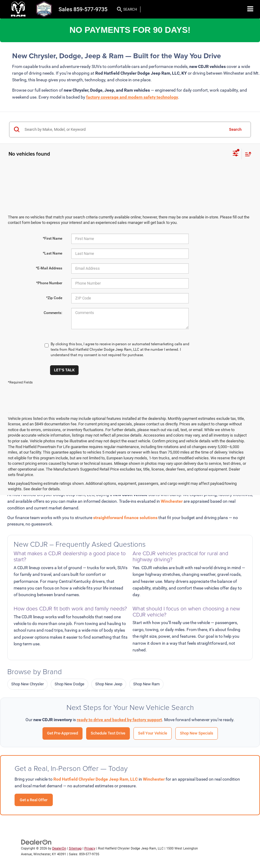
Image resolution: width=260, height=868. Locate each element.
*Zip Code (54, 298)
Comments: (53, 313)
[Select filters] (236, 154)
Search (235, 129)
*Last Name (52, 253)
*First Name (52, 238)
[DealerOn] (36, 842)
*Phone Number (49, 283)
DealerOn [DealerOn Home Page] (59, 848)
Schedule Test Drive (108, 733)
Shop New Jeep (109, 684)
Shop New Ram (146, 684)
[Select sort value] (247, 154)
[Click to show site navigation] (250, 9)
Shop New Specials (197, 733)
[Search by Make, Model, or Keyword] (123, 130)
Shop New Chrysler (27, 684)
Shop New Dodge (69, 684)
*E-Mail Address (49, 268)
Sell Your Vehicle (153, 733)
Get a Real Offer (34, 800)
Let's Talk (64, 370)
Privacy (90, 848)
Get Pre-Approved (62, 733)
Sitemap (75, 848)
